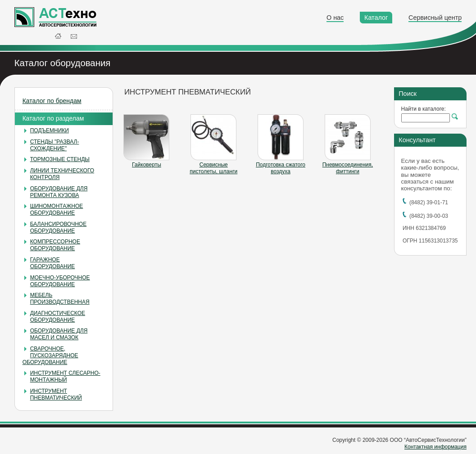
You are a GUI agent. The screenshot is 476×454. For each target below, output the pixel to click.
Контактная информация (435, 447)
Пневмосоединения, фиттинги (348, 168)
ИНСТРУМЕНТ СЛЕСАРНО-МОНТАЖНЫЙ (65, 376)
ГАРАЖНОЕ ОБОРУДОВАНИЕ (53, 263)
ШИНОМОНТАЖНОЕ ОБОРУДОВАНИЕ (57, 209)
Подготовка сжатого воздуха (281, 168)
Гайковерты (147, 165)
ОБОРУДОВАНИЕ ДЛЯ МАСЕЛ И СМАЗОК (59, 334)
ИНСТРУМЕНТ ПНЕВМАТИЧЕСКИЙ (56, 394)
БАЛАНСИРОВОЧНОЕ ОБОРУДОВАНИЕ (58, 227)
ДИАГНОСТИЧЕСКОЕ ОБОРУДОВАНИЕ (58, 317)
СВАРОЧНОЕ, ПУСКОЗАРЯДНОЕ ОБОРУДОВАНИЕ (50, 355)
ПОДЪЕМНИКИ (50, 130)
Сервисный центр (435, 18)
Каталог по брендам (52, 101)
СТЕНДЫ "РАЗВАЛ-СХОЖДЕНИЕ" (55, 145)
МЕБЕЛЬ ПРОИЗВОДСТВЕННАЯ (60, 299)
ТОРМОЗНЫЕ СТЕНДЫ (60, 159)
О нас (335, 18)
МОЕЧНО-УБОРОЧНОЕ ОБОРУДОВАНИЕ (60, 281)
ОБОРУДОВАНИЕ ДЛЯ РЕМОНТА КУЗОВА (59, 192)
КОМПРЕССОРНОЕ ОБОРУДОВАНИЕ (55, 245)
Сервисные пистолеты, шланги (213, 168)
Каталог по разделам (53, 118)
